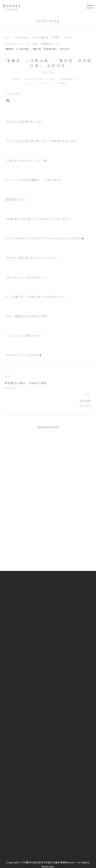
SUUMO (86, 401)
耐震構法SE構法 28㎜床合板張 (26, 383)
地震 (35, 44)
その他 (67, 37)
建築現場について (51, 44)
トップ (7, 37)
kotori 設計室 (40, 37)
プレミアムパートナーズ (17, 44)
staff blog (21, 37)
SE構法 (56, 37)
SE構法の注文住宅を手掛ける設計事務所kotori (49, 863)
